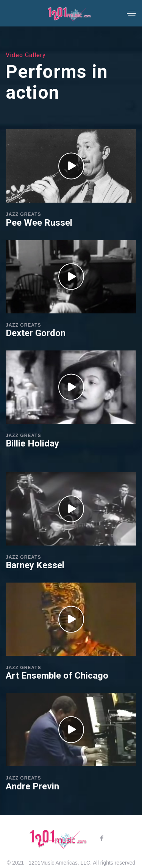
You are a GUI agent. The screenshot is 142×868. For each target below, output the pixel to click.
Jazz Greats (23, 214)
